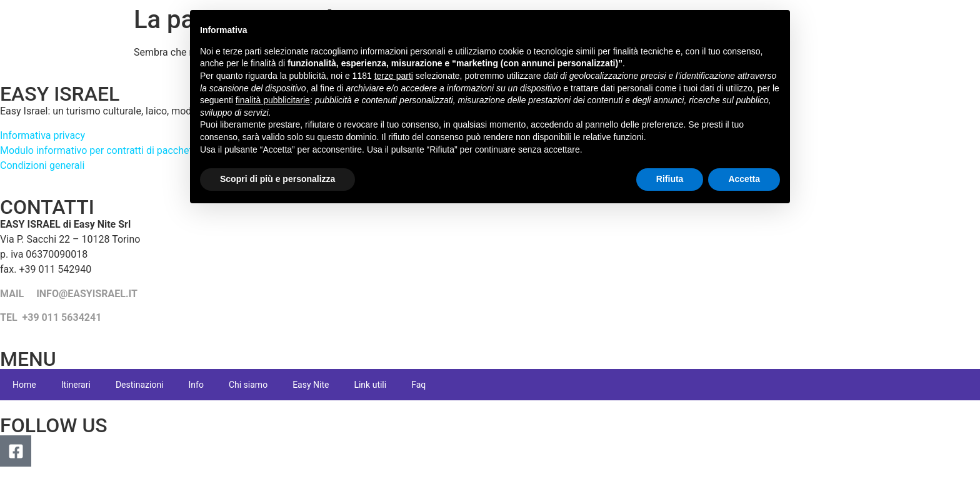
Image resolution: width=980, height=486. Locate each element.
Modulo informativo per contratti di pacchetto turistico (120, 150)
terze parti (394, 76)
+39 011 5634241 (62, 317)
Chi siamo (248, 385)
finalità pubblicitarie (273, 100)
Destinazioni (140, 385)
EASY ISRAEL (60, 94)
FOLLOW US (54, 425)
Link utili (370, 385)
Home (24, 385)
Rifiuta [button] (670, 179)
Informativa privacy (42, 135)
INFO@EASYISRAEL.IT (87, 294)
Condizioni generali (42, 165)
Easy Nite (311, 385)
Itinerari (76, 385)
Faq (418, 385)
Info (196, 385)
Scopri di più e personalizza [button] (277, 179)
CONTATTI (47, 207)
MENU (28, 359)
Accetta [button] (744, 179)
